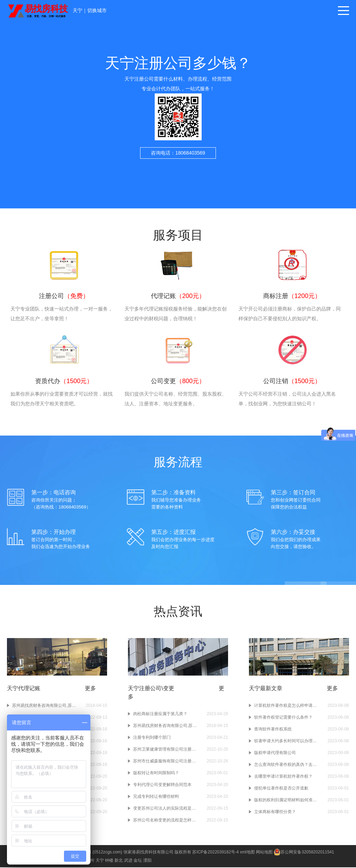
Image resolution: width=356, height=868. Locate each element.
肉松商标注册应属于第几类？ (160, 714)
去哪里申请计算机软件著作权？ (283, 777)
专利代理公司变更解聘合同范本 (162, 785)
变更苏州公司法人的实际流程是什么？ (167, 809)
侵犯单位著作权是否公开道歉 (281, 789)
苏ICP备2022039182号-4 (215, 853)
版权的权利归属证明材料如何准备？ (288, 801)
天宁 (78, 10)
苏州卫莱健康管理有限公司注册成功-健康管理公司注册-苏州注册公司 (167, 750)
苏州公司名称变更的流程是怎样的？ (167, 821)
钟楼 (109, 861)
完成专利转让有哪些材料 (156, 797)
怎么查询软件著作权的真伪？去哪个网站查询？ (288, 765)
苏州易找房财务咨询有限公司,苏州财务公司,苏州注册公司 (46, 706)
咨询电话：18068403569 (178, 153)
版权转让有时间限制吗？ (156, 774)
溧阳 (147, 861)
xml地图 (247, 853)
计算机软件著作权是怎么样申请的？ (288, 706)
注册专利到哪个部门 (152, 738)
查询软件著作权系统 (273, 730)
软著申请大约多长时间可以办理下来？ (288, 742)
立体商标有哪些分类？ (275, 812)
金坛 (138, 861)
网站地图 (264, 853)
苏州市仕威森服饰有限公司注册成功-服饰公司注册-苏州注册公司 (167, 762)
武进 (128, 861)
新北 (119, 861)
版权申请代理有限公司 (275, 753)
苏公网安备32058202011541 (304, 853)
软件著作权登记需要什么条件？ (283, 718)
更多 (90, 689)
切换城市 (97, 10)
